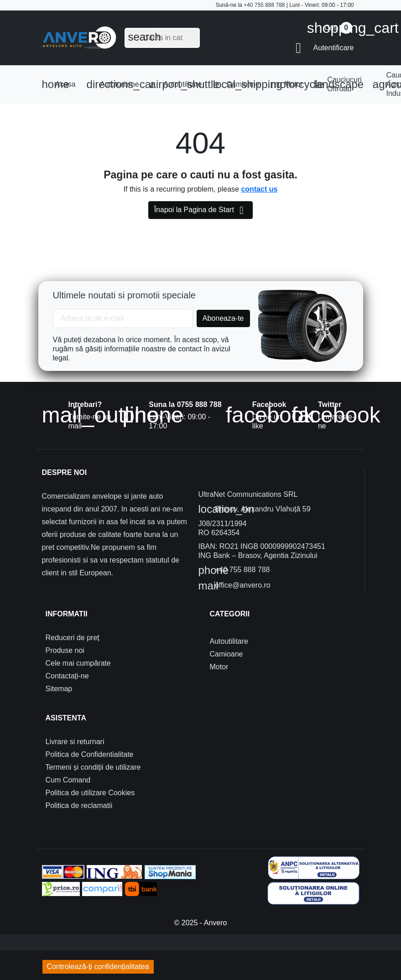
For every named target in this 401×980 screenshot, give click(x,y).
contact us (259, 189)
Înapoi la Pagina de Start (201, 210)
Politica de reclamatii (79, 805)
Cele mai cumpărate (78, 663)
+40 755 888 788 (264, 5)
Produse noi (65, 650)
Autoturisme (116, 84)
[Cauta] (162, 38)
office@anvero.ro (234, 586)
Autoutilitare (179, 84)
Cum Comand (68, 780)
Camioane (239, 84)
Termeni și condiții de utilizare (93, 767)
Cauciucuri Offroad (339, 84)
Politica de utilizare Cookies (90, 793)
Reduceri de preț (73, 638)
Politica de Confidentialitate (90, 754)
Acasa (59, 84)
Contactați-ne (67, 676)
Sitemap (59, 689)
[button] (325, 48)
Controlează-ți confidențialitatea (98, 967)
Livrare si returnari (75, 742)
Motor (289, 84)
